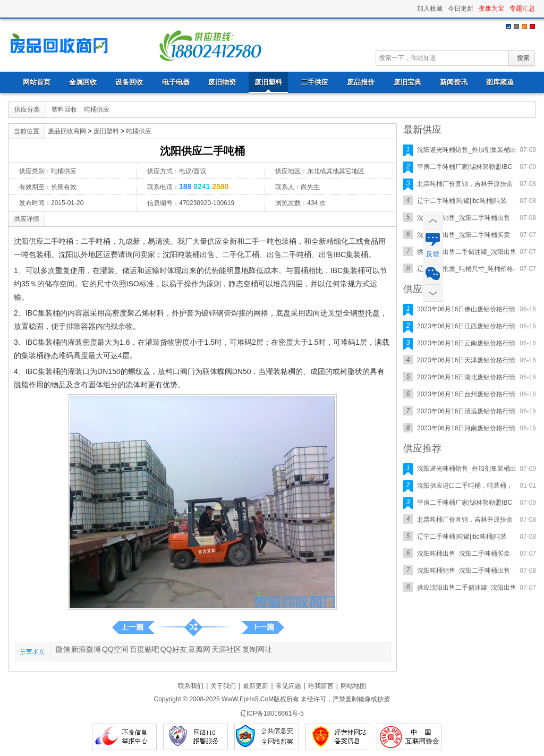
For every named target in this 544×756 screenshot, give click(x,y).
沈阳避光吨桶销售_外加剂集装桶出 (467, 150)
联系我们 (191, 686)
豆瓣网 (199, 649)
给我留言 (321, 686)
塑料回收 (64, 109)
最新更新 (256, 686)
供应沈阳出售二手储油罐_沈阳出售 (467, 252)
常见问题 (288, 686)
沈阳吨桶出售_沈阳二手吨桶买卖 (464, 235)
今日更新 (461, 9)
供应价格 (422, 289)
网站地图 (353, 686)
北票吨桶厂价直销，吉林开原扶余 (465, 184)
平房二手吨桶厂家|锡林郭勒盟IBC (465, 167)
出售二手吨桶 (289, 254)
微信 (63, 649)
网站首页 (37, 82)
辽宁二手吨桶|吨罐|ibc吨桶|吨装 (462, 201)
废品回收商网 (62, 45)
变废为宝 (491, 9)
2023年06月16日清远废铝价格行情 (466, 411)
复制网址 (257, 649)
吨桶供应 (97, 109)
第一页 (263, 627)
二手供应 (314, 82)
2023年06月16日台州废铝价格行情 (466, 394)
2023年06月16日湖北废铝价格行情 (466, 377)
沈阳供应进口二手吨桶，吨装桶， (465, 486)
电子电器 (176, 82)
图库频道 (500, 82)
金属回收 (83, 82)
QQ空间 (115, 649)
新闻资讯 (454, 82)
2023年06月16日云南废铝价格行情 (466, 343)
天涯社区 (226, 649)
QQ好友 (174, 649)
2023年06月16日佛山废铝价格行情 (466, 309)
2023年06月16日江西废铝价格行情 (466, 326)
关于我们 (223, 686)
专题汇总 (522, 9)
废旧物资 (222, 82)
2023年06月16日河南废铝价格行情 (466, 428)
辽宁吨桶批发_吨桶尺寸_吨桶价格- (466, 269)
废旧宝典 (407, 82)
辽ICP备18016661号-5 (272, 713)
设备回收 (129, 82)
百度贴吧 (144, 649)
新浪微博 (86, 649)
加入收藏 (430, 9)
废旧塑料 (268, 82)
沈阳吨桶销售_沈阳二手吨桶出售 (464, 218)
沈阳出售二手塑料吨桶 (134, 627)
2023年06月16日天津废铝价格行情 (466, 360)
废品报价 (361, 82)
